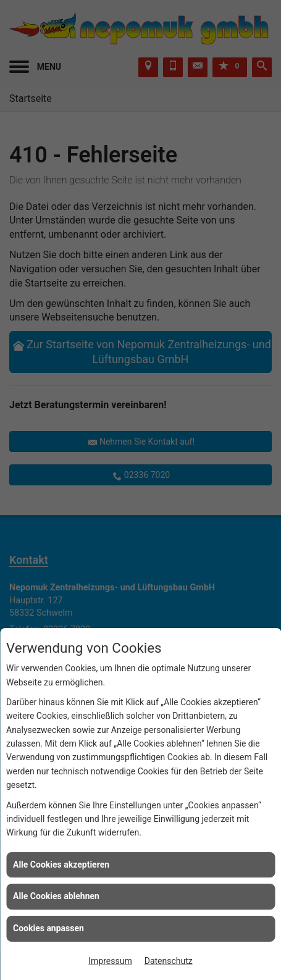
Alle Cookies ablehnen (56, 896)
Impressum (110, 961)
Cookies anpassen (48, 928)
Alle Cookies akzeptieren (61, 865)
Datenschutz (169, 961)
